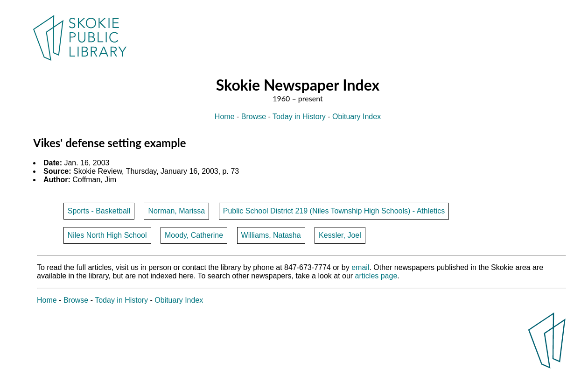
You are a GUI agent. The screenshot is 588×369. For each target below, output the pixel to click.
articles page (376, 276)
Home (225, 117)
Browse (254, 117)
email (360, 267)
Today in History (299, 117)
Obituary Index (357, 117)
